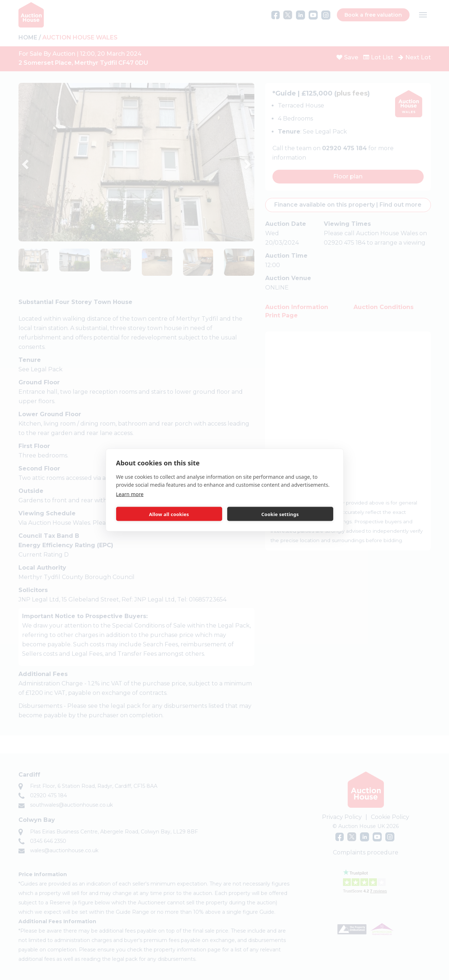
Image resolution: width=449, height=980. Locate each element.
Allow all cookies (169, 514)
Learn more (130, 494)
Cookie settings (280, 514)
